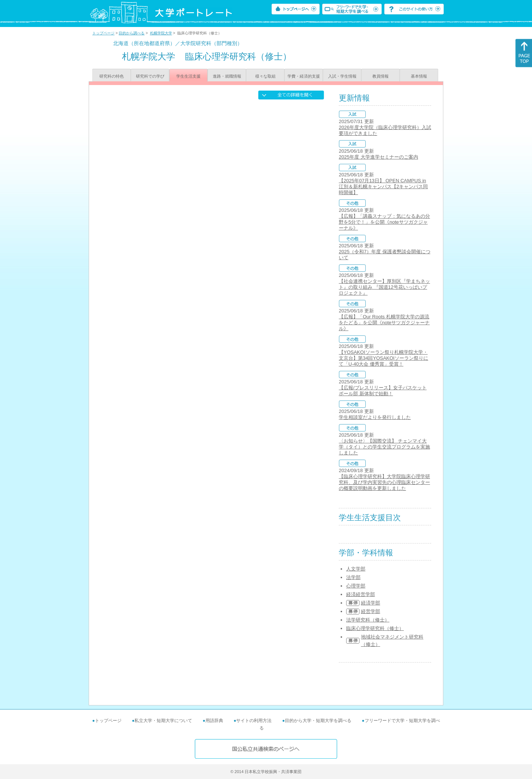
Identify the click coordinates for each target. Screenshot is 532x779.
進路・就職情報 (227, 76)
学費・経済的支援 (304, 76)
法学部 (353, 577)
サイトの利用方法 (254, 721)
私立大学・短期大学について (163, 721)
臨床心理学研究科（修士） (375, 628)
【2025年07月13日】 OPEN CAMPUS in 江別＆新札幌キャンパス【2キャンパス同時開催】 (383, 187)
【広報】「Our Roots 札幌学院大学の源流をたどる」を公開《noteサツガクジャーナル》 (384, 323)
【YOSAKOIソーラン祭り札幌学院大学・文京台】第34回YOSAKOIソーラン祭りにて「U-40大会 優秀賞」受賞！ (383, 358)
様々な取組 (265, 76)
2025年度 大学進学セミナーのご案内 (378, 157)
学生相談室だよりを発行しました (375, 417)
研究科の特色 (112, 76)
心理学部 (356, 586)
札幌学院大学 (161, 33)
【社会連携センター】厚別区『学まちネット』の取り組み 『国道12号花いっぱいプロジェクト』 (384, 287)
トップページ (103, 33)
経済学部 (371, 603)
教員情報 (381, 76)
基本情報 (419, 76)
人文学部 (356, 569)
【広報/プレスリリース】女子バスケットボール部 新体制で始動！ (383, 391)
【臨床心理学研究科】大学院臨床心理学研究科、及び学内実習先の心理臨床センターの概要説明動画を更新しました (384, 482)
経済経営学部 (361, 594)
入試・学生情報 (342, 76)
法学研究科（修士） (368, 620)
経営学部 (371, 611)
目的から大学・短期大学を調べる (318, 721)
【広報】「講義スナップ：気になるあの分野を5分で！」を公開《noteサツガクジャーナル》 (384, 222)
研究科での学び (150, 76)
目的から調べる (132, 33)
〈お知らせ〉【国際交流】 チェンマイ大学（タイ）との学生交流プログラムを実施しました (384, 447)
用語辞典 (214, 721)
